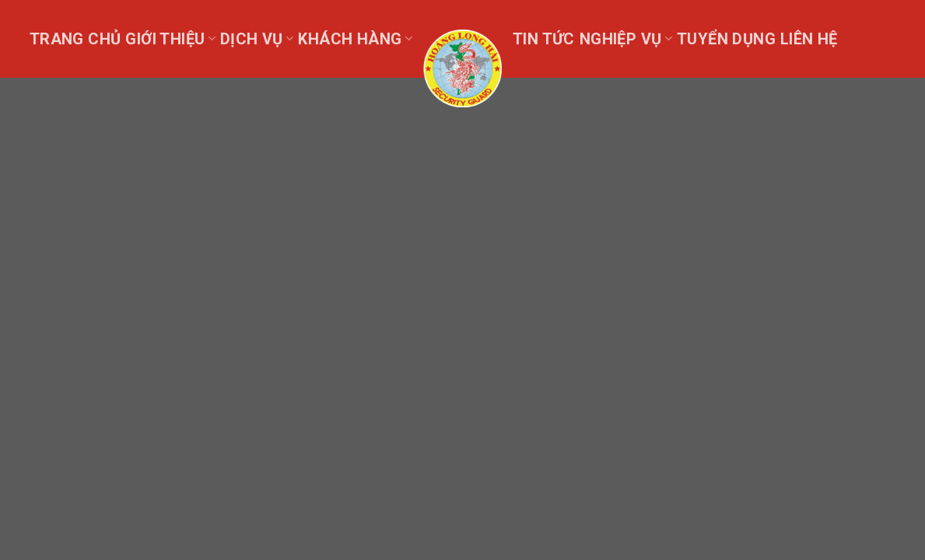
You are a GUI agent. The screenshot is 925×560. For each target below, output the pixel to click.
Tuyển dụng (726, 39)
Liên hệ (809, 39)
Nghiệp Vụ (626, 39)
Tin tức (544, 39)
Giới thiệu (170, 39)
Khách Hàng (355, 39)
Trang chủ (75, 39)
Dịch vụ (257, 39)
